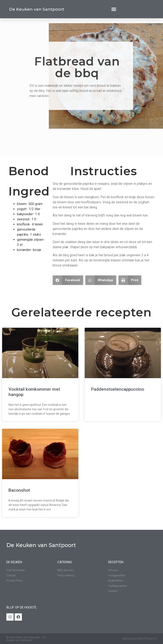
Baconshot (19, 490)
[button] (114, 9)
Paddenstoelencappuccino (118, 389)
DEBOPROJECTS (146, 639)
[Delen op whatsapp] (101, 280)
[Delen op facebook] (68, 280)
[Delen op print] (130, 280)
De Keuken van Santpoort (37, 9)
